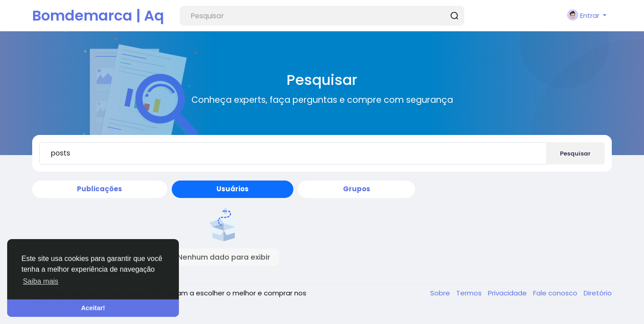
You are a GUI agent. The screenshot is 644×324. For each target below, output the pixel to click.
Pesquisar (575, 154)
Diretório (598, 293)
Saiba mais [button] (40, 281)
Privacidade (508, 293)
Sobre (441, 293)
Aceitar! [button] (93, 308)
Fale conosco (556, 293)
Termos (470, 293)
